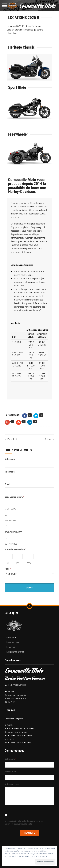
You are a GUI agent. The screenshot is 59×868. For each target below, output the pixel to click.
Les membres (13, 642)
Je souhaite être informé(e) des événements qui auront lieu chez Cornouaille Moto (24, 822)
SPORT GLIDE (10, 509)
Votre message (13, 784)
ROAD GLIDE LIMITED (13, 532)
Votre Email (11, 772)
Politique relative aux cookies (36, 856)
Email (8, 484)
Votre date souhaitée (15, 549)
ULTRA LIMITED (11, 544)
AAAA (29, 563)
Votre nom (10, 459)
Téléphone (10, 472)
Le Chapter (11, 637)
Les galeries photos (15, 652)
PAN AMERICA (11, 521)
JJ (8, 563)
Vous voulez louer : (15, 497)
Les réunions (12, 647)
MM (18, 563)
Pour (8, 569)
